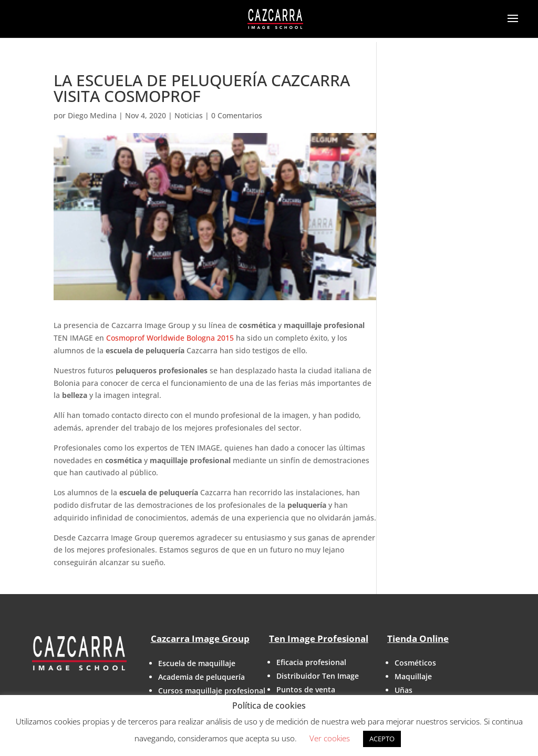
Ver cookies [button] (330, 738)
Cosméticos (415, 663)
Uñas (403, 690)
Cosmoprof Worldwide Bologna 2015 (170, 338)
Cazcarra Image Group (200, 638)
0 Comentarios (237, 115)
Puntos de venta (306, 689)
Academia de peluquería (201, 677)
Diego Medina (92, 115)
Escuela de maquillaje (197, 663)
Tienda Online (418, 638)
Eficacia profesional (311, 662)
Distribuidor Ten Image (318, 676)
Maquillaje (413, 676)
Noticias (189, 115)
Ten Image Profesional (319, 638)
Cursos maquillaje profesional (212, 691)
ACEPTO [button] (382, 739)
